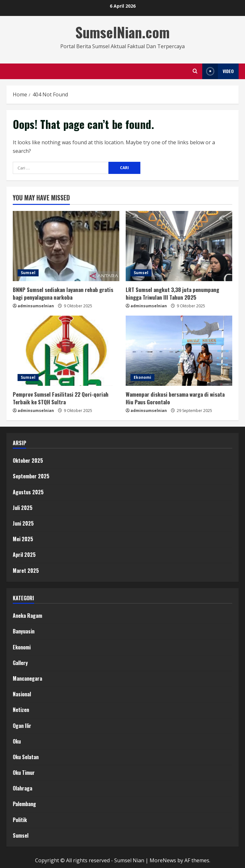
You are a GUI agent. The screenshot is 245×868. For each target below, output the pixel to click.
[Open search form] (195, 71)
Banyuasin (24, 631)
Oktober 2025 (28, 460)
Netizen (21, 710)
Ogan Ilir (22, 726)
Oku (17, 741)
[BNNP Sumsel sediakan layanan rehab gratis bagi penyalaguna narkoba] (66, 246)
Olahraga (22, 788)
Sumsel (28, 273)
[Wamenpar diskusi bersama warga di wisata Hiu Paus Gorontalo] (179, 351)
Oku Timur (24, 773)
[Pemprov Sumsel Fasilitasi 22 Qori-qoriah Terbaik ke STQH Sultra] (66, 351)
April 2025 (24, 555)
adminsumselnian (36, 306)
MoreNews (163, 860)
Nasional (22, 694)
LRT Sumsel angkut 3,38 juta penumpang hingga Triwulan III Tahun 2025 (172, 293)
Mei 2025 (23, 539)
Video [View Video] (218, 71)
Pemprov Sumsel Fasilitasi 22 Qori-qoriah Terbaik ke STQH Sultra (61, 398)
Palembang (24, 804)
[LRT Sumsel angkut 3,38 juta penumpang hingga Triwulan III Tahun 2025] (179, 246)
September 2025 (31, 476)
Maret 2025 (26, 571)
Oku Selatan (26, 757)
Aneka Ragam (27, 616)
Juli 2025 (23, 508)
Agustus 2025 (28, 492)
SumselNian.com (122, 32)
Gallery (20, 663)
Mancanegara (27, 678)
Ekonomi (142, 377)
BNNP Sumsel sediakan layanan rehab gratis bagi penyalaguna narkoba (63, 293)
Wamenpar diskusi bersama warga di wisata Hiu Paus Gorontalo (175, 398)
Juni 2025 (23, 523)
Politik (20, 820)
